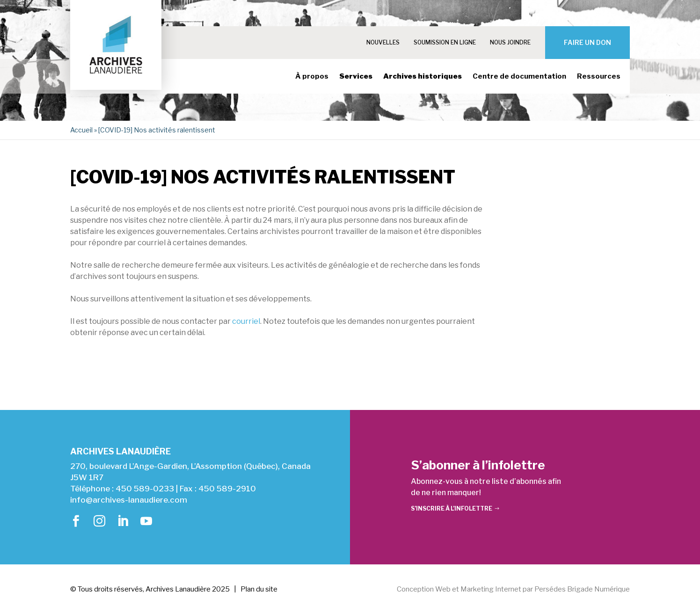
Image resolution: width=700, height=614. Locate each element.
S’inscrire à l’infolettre (452, 508)
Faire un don (587, 42)
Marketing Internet (491, 589)
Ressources (599, 77)
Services (356, 77)
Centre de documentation (519, 77)
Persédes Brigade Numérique (582, 589)
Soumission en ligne (445, 42)
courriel (246, 321)
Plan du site (259, 589)
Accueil (81, 130)
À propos (312, 77)
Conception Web (424, 589)
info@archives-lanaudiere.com (129, 500)
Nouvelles (383, 42)
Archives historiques (423, 77)
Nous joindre (510, 42)
